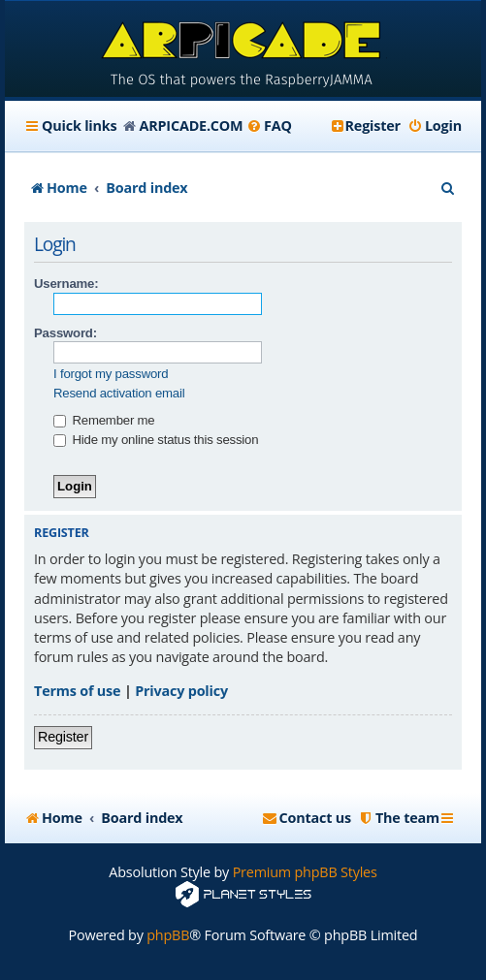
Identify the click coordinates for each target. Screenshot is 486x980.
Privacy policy (181, 691)
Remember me (104, 420)
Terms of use (77, 691)
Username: (66, 284)
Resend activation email (119, 393)
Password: (65, 333)
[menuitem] (269, 126)
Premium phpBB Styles (305, 872)
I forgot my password (111, 374)
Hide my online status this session (156, 440)
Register (63, 737)
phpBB (168, 935)
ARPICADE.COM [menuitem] (192, 126)
